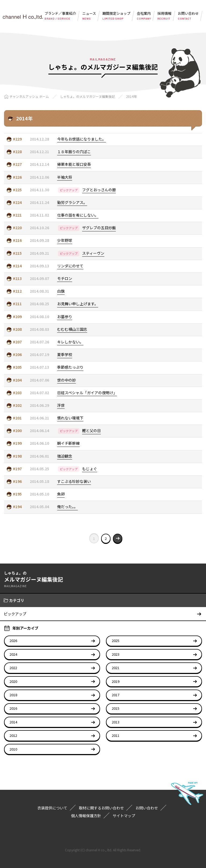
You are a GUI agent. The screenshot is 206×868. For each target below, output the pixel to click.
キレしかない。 (70, 342)
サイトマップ (124, 816)
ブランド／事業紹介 (60, 16)
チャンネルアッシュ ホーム (29, 96)
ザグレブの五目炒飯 (99, 228)
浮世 (61, 405)
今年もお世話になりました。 (82, 139)
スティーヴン (93, 253)
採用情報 (164, 16)
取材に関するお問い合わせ (101, 808)
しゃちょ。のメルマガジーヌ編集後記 (87, 96)
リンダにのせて (70, 266)
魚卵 (61, 494)
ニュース (89, 16)
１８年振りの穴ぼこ (74, 152)
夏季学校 (65, 354)
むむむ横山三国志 (72, 329)
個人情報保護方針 (86, 816)
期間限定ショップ (116, 16)
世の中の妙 (67, 380)
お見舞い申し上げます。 (78, 304)
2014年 (131, 96)
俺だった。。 (67, 507)
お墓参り (65, 317)
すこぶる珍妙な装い (74, 481)
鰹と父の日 (91, 431)
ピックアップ (69, 190)
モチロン (65, 278)
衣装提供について (52, 808)
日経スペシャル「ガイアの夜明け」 (87, 393)
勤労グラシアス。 (72, 202)
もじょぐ (90, 469)
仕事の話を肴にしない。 (78, 215)
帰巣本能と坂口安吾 (74, 164)
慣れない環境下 (70, 418)
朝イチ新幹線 (68, 443)
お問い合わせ (188, 16)
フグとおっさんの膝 (99, 190)
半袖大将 (65, 177)
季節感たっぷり (70, 367)
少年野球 (65, 240)
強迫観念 (65, 456)
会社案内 (144, 16)
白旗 (61, 291)
